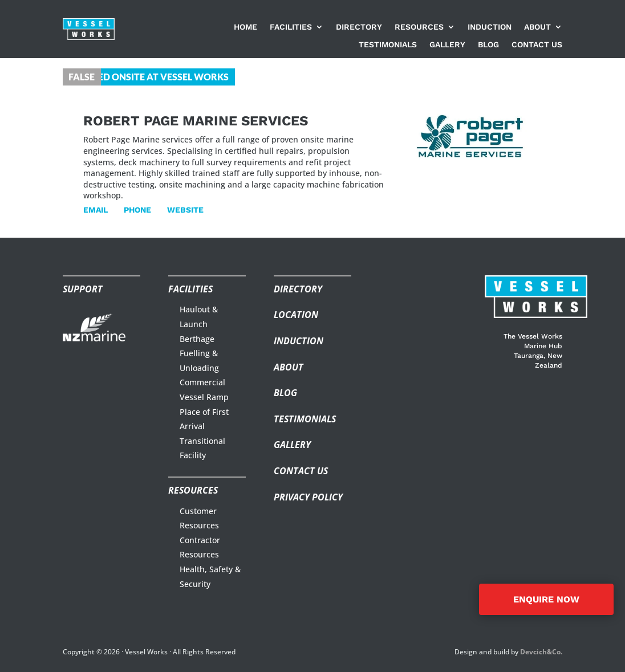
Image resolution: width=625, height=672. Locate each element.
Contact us (537, 45)
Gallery (447, 45)
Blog (488, 45)
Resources (419, 27)
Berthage (197, 339)
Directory (359, 27)
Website (185, 210)
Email (96, 210)
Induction (490, 27)
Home (245, 27)
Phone (137, 210)
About (537, 27)
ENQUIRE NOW (546, 599)
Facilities (291, 27)
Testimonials (388, 45)
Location (296, 315)
